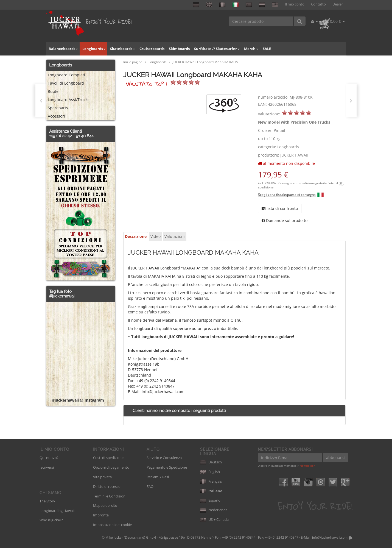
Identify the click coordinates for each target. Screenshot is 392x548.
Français (211, 481)
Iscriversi (47, 467)
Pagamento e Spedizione (167, 467)
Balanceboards (63, 49)
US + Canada (214, 519)
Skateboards (123, 49)
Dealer (338, 4)
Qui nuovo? (49, 458)
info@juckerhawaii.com (330, 537)
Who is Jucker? (51, 520)
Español (211, 500)
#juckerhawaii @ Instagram (78, 400)
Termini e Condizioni (110, 496)
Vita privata (102, 477)
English (210, 472)
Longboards (94, 49)
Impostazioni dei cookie (112, 525)
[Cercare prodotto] (261, 21)
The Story (47, 501)
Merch (251, 49)
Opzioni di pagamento (111, 467)
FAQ (150, 486)
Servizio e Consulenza (164, 458)
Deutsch (211, 462)
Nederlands (214, 510)
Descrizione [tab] (136, 236)
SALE (267, 49)
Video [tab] (156, 236)
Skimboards (179, 49)
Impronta (101, 515)
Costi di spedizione (108, 458)
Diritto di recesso (107, 486)
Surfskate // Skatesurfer (217, 49)
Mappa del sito (105, 505)
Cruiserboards (152, 49)
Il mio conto (295, 4)
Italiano (211, 491)
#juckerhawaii (62, 296)
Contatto (318, 4)
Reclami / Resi (158, 477)
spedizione (266, 187)
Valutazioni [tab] (175, 236)
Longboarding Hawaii (57, 511)
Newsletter (307, 466)
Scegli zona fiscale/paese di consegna (287, 194)
